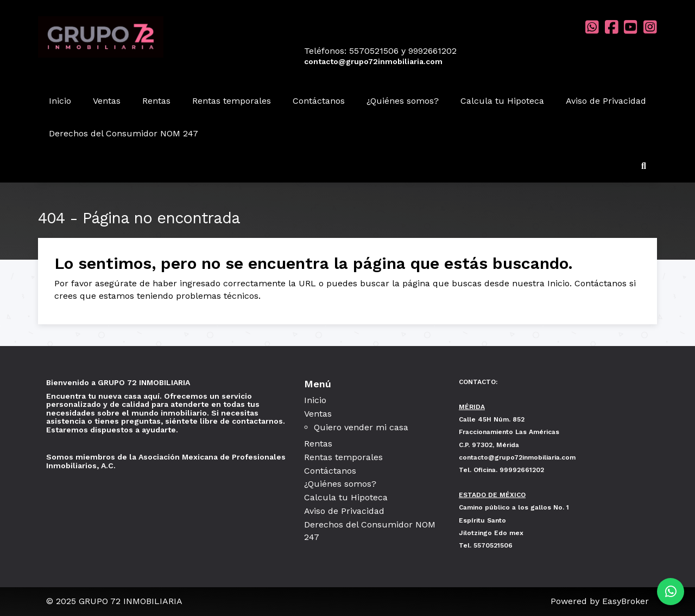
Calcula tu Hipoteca (502, 101)
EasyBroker (625, 601)
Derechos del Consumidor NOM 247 (124, 133)
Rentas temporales (232, 101)
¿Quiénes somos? (403, 101)
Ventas (107, 101)
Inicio (60, 101)
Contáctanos (319, 101)
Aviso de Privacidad (606, 101)
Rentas (156, 101)
